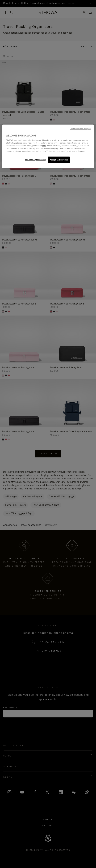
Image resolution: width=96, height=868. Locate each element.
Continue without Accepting (81, 128)
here (44, 146)
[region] (48, 146)
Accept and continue (59, 160)
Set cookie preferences (35, 160)
